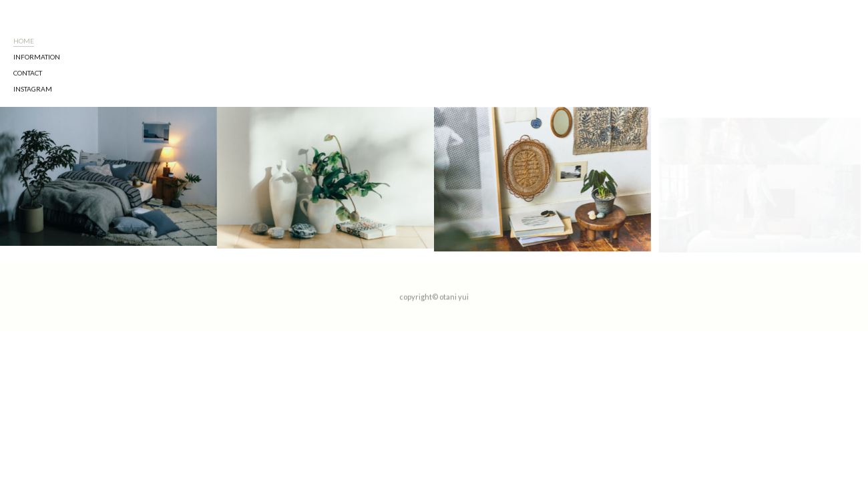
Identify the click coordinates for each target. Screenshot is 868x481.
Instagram (33, 5)
